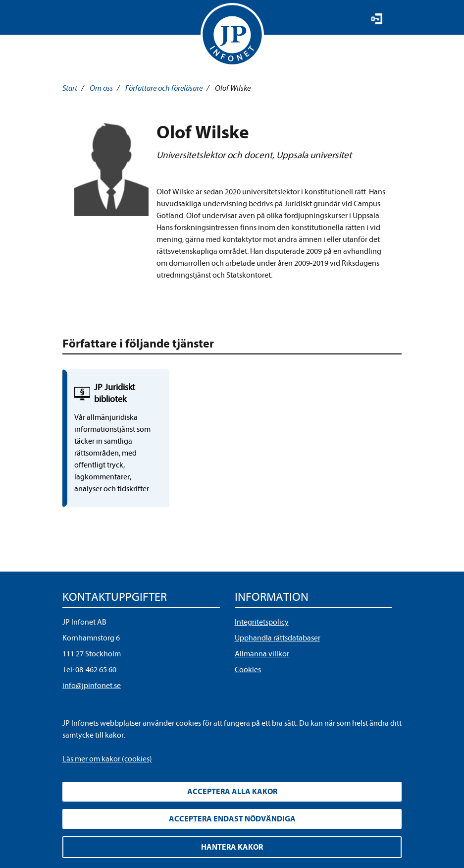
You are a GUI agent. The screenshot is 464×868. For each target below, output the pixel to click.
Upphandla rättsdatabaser (278, 638)
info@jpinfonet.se (92, 686)
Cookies (248, 670)
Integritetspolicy (262, 622)
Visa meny (71, 20)
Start (70, 88)
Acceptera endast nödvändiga (232, 819)
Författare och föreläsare (164, 88)
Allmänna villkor (262, 654)
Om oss (101, 88)
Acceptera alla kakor (232, 792)
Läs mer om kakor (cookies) (107, 759)
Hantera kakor (232, 847)
